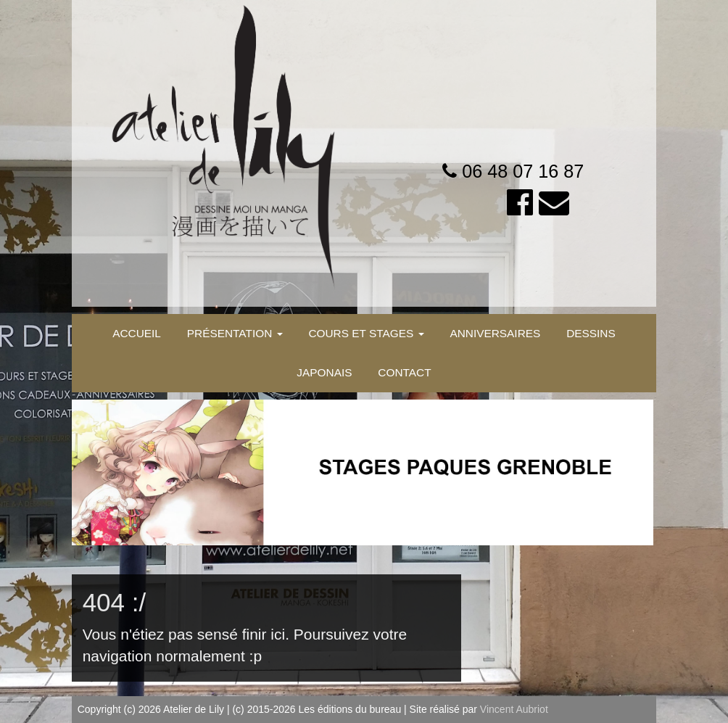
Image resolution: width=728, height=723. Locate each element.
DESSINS (591, 333)
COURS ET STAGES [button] (366, 333)
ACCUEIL (137, 333)
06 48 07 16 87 (523, 171)
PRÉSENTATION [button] (235, 333)
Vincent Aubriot (514, 709)
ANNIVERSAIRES (495, 333)
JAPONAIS (324, 372)
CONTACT (404, 372)
